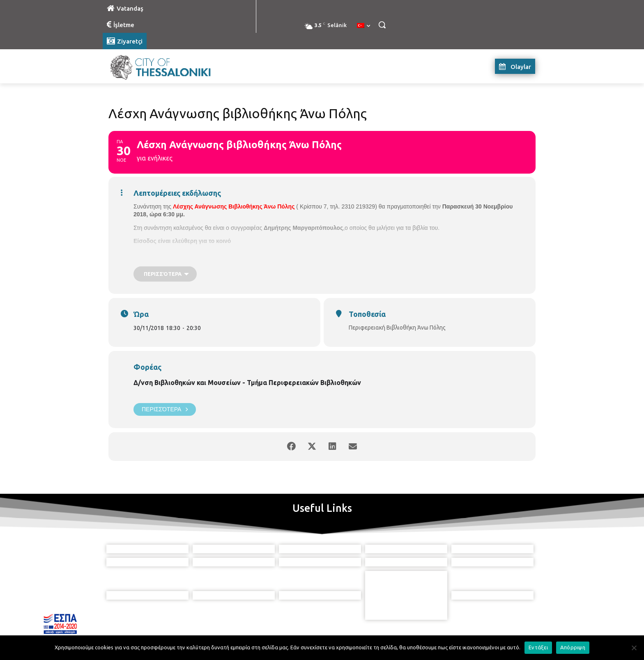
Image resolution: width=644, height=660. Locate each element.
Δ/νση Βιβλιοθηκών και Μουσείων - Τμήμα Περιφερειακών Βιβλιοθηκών (247, 383)
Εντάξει (538, 647)
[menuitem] (363, 26)
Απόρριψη (573, 647)
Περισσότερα (165, 409)
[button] (382, 25)
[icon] (359, 614)
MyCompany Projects (513, 634)
